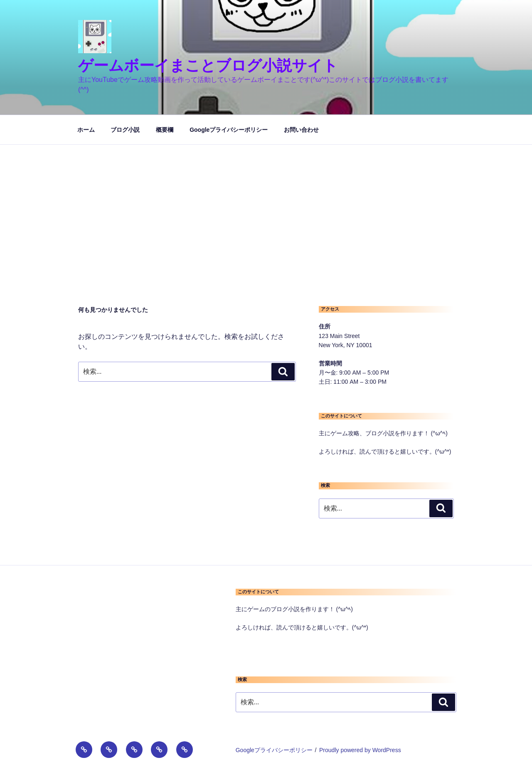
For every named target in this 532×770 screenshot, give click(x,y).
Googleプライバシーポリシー (229, 130)
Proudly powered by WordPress (360, 750)
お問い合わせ (301, 130)
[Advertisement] (266, 207)
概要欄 (165, 130)
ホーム (86, 130)
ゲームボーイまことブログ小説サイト (208, 65)
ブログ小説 (125, 130)
